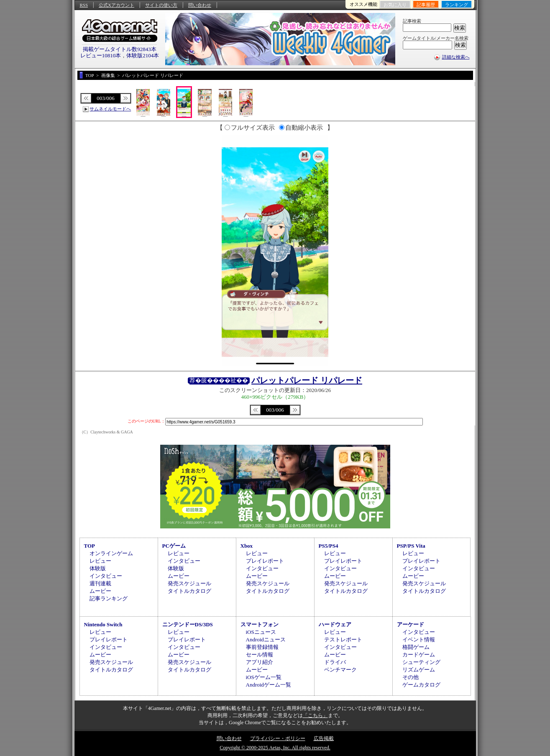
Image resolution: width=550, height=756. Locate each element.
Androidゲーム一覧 (269, 685)
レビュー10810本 (101, 55)
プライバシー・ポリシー (278, 738)
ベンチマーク (340, 670)
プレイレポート (265, 561)
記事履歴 (426, 5)
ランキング (457, 5)
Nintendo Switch (103, 624)
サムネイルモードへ (110, 109)
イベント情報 (419, 639)
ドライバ (335, 662)
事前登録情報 (262, 647)
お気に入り (395, 5)
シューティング (421, 662)
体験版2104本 (143, 55)
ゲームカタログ (421, 685)
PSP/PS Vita (411, 546)
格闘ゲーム (416, 647)
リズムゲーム (419, 670)
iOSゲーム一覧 (264, 677)
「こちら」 (315, 715)
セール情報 (260, 655)
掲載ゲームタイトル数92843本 (120, 49)
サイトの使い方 (161, 5)
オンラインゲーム (111, 553)
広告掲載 (324, 738)
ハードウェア (335, 624)
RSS (84, 5)
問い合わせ (200, 5)
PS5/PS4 (329, 546)
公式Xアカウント (116, 5)
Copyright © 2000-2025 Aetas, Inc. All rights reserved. (275, 748)
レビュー (100, 561)
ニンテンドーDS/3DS (188, 624)
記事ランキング (109, 598)
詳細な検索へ (456, 57)
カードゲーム (419, 655)
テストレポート (343, 639)
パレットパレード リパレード (307, 380)
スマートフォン (260, 624)
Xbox (247, 546)
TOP (90, 546)
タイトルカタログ (189, 591)
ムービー (100, 591)
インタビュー (106, 576)
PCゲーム (174, 546)
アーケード (411, 624)
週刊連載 (100, 583)
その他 (411, 677)
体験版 (98, 568)
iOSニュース (261, 632)
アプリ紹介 (260, 662)
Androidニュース (266, 639)
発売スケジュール (189, 583)
